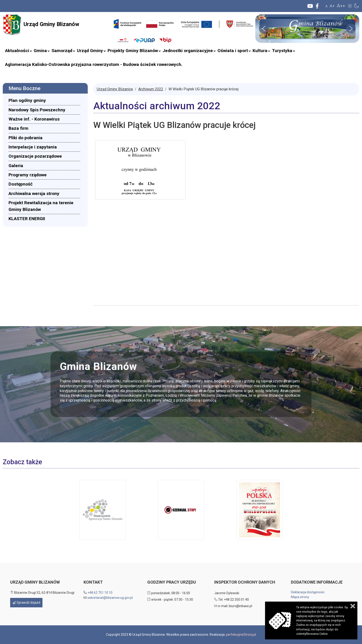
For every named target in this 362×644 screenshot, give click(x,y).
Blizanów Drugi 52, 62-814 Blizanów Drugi (42, 593)
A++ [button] (341, 6)
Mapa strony (300, 597)
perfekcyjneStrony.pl (241, 635)
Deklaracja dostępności (308, 592)
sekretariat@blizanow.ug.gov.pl (110, 598)
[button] (350, 6)
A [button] (327, 6)
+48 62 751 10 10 (100, 593)
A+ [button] (332, 6)
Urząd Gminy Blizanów (41, 25)
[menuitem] (17, 51)
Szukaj (109, 33)
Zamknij (353, 606)
